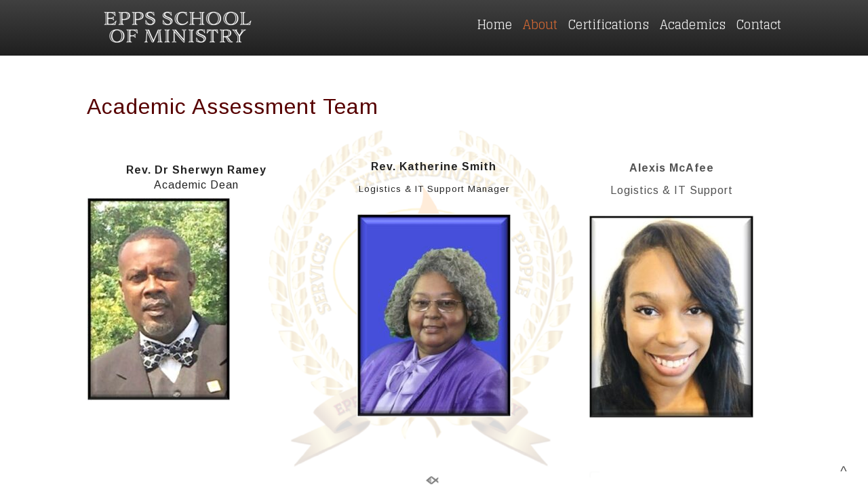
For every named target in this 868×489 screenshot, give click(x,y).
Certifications (609, 24)
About (540, 24)
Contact (759, 24)
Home (494, 24)
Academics (693, 24)
